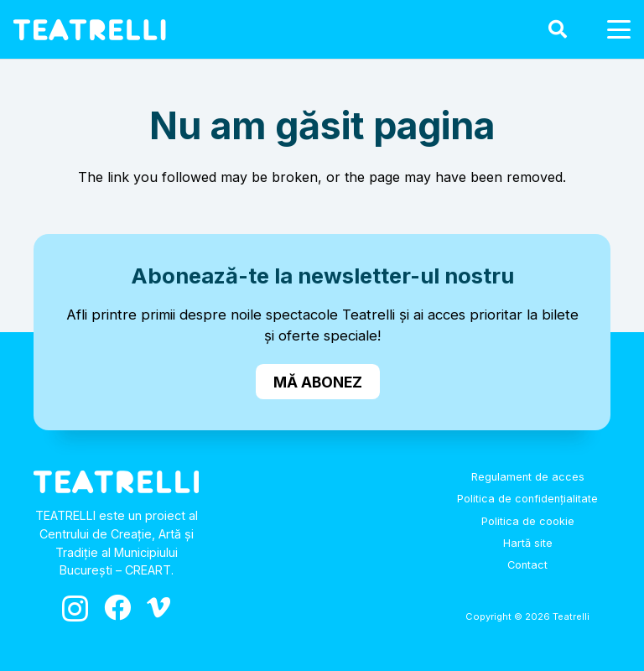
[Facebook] (117, 607)
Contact (527, 565)
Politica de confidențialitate (527, 499)
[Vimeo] (158, 607)
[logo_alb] (90, 30)
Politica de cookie (528, 521)
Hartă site (528, 543)
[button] (557, 29)
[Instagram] (75, 609)
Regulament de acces (528, 477)
